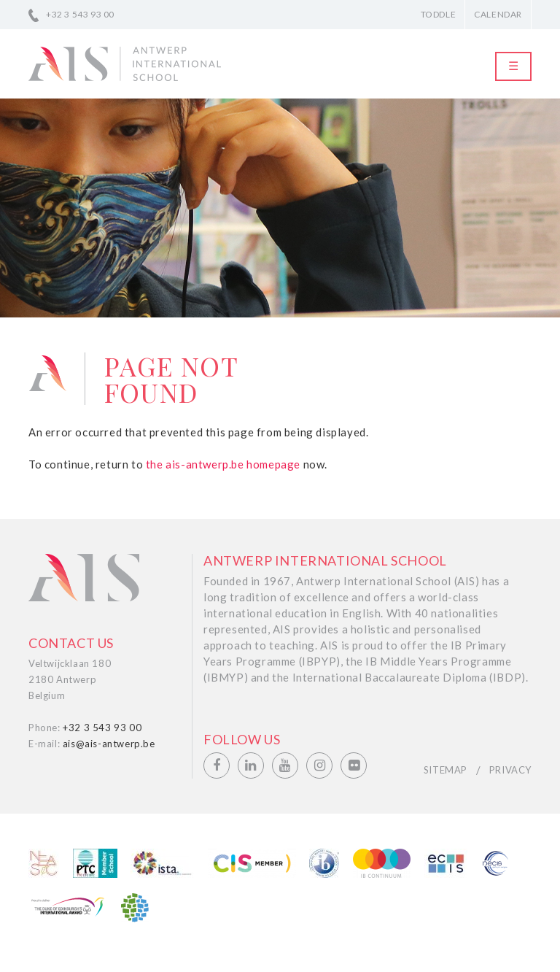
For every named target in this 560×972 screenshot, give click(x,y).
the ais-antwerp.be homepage (223, 464)
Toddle (439, 14)
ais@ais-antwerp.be (109, 744)
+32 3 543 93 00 (80, 14)
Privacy (510, 770)
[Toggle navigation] (513, 66)
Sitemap (446, 770)
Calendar (498, 14)
